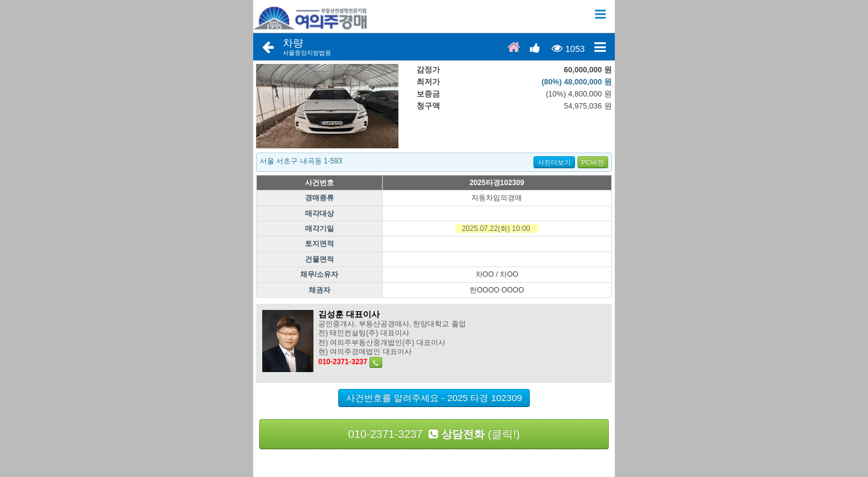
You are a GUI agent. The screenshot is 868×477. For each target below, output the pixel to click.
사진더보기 (554, 162)
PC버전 (593, 162)
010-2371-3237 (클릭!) (434, 434)
